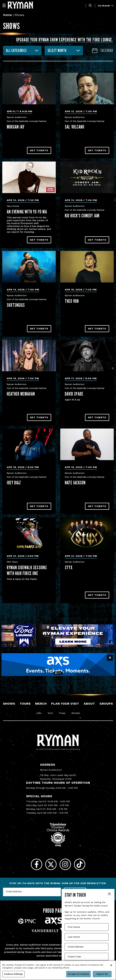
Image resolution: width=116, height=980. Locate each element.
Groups (106, 704)
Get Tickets (39, 150)
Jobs (39, 713)
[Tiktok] (80, 864)
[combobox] (22, 51)
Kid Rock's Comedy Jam (82, 216)
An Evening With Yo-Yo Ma (27, 212)
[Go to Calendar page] (102, 50)
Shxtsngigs (16, 305)
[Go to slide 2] (58, 673)
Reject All (102, 974)
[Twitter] (51, 864)
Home (7, 15)
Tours (25, 704)
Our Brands (106, 6)
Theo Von (72, 301)
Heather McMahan (21, 394)
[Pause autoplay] (110, 658)
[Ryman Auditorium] (20, 5)
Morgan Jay (16, 127)
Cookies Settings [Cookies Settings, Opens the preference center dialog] (14, 974)
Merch (41, 704)
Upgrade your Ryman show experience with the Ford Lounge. (65, 40)
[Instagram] (65, 864)
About (89, 704)
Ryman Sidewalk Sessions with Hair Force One (27, 570)
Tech (50, 713)
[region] (58, 970)
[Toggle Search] (90, 6)
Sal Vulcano (75, 127)
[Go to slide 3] (60, 673)
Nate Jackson (75, 483)
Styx (69, 567)
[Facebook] (36, 864)
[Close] (111, 965)
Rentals (76, 713)
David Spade (74, 394)
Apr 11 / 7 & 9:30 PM (19, 111)
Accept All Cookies (78, 974)
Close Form (109, 894)
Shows (9, 704)
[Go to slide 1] (56, 673)
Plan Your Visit (65, 704)
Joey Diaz (14, 483)
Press (62, 713)
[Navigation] (5, 5)
